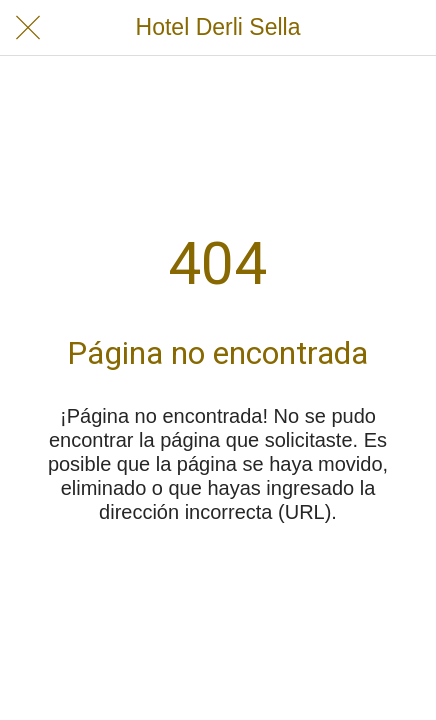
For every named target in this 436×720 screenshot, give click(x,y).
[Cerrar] (28, 28)
